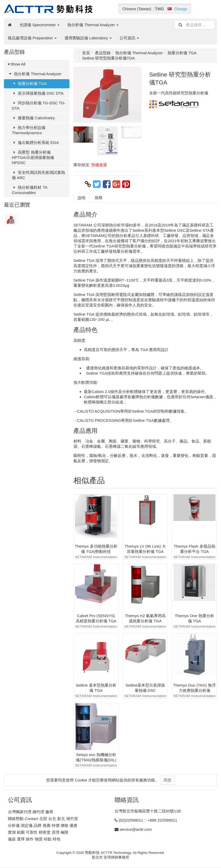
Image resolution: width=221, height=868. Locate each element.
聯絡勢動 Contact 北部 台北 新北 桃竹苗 (43, 819)
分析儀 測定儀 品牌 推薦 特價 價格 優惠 (43, 825)
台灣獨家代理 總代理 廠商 (31, 812)
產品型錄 (103, 53)
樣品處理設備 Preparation (32, 38)
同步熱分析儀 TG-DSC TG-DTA (39, 106)
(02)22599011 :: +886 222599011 (148, 820)
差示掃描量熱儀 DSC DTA (38, 93)
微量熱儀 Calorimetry (33, 118)
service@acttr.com (136, 829)
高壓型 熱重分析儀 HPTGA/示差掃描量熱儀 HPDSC (33, 157)
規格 (99, 198)
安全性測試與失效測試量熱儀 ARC (38, 175)
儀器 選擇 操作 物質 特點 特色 (34, 839)
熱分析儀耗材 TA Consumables (30, 190)
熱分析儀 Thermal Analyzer (93, 25)
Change (181, 9)
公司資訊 (129, 38)
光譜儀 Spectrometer (39, 25)
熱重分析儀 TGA (29, 83)
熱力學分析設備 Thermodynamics (29, 130)
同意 (168, 780)
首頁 (86, 53)
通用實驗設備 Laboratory (88, 38)
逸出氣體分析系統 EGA (35, 142)
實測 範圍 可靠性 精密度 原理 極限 (38, 832)
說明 (82, 198)
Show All (17, 64)
